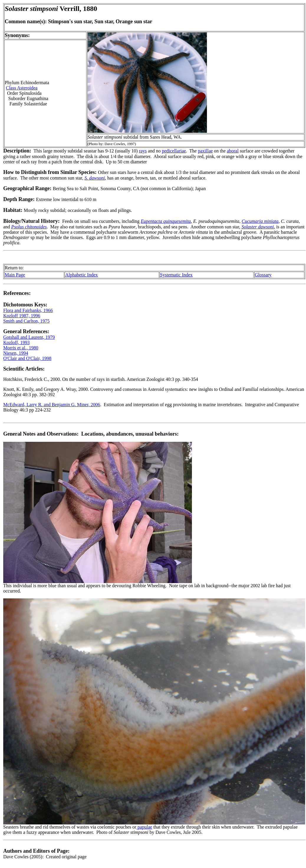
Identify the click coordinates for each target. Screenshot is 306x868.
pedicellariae (174, 151)
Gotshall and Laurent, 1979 (29, 337)
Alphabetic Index (82, 275)
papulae (144, 827)
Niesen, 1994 (16, 353)
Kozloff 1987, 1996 (22, 316)
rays (143, 151)
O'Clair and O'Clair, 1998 (27, 358)
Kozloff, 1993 (16, 342)
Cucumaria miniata (260, 221)
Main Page (15, 275)
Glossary (263, 275)
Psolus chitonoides (29, 227)
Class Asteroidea (22, 88)
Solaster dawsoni (258, 227)
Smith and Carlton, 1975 (26, 321)
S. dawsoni (94, 178)
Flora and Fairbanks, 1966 (28, 310)
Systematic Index (176, 275)
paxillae (205, 151)
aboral (233, 151)
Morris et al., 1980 (21, 348)
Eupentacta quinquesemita (166, 221)
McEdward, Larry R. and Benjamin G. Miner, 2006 (52, 405)
